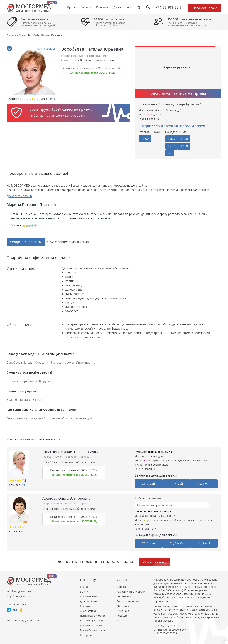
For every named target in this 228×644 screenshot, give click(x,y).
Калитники (142, 464)
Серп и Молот (160, 464)
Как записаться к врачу (131, 591)
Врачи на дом (88, 596)
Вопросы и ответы (128, 601)
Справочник (124, 596)
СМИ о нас (123, 606)
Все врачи (86, 635)
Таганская (142, 524)
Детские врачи (89, 601)
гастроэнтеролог (53, 456)
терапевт (85, 456)
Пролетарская (202, 520)
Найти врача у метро (93, 615)
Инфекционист (97, 56)
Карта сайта (124, 620)
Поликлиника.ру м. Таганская (153, 511)
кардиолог (71, 456)
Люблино (149, 469)
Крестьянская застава (158, 520)
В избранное (9, 49)
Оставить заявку (155, 562)
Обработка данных (18, 596)
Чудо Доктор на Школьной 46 (153, 452)
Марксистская (182, 520)
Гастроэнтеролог (73, 56)
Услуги (84, 591)
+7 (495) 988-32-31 (169, 7)
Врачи (84, 587)
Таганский (150, 528)
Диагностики (123, 7)
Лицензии (123, 611)
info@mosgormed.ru (19, 591)
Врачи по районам (91, 620)
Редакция (123, 615)
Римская (201, 460)
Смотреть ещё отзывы (26, 242)
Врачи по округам (91, 625)
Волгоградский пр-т (157, 460)
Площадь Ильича (182, 460)
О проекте (123, 587)
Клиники (85, 606)
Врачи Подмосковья (92, 630)
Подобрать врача (205, 8)
